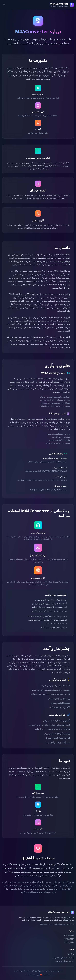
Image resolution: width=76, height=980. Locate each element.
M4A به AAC (69, 943)
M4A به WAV (69, 935)
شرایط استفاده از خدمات (64, 961)
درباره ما (71, 954)
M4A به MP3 (69, 939)
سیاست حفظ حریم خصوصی (63, 957)
